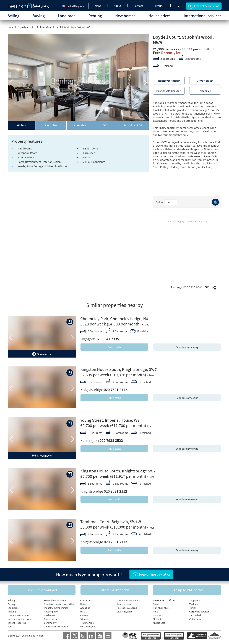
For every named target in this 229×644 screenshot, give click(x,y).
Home (11, 27)
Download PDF (133, 125)
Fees (10, 627)
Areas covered (124, 604)
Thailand (194, 604)
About (117, 6)
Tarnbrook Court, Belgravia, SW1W (111, 522)
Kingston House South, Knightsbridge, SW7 (119, 369)
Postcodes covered (127, 608)
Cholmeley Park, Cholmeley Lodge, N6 (114, 319)
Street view (80, 125)
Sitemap (85, 619)
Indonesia (158, 615)
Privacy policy (51, 612)
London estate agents (128, 600)
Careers (84, 615)
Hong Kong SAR (161, 608)
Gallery (21, 125)
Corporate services (199, 612)
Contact (138, 6)
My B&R (160, 6)
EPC (105, 125)
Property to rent (25, 27)
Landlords (67, 16)
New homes (125, 16)
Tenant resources (17, 623)
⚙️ (215, 202)
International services (202, 16)
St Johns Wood (44, 27)
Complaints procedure (56, 627)
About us (85, 608)
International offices (164, 600)
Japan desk (195, 615)
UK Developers (88, 627)
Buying (39, 16)
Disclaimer (50, 615)
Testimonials (87, 623)
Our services (50, 619)
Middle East (159, 623)
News (98, 6)
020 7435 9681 (193, 287)
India (156, 612)
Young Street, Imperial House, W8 (110, 420)
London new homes (18, 615)
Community (50, 623)
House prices (160, 16)
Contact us (86, 600)
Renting (95, 16)
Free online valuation (55, 600)
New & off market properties (59, 604)
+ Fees (145, 324)
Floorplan (51, 125)
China (156, 604)
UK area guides (124, 612)
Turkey (193, 608)
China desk (195, 619)
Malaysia (158, 619)
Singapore (195, 600)
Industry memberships (56, 608)
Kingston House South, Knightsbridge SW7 (118, 471)
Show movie (42, 354)
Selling (14, 16)
